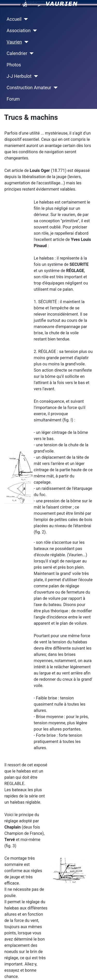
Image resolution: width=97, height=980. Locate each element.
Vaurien (14, 42)
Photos (14, 65)
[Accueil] (25, 19)
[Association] (34, 31)
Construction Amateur (29, 88)
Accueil (14, 19)
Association (19, 31)
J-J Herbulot (19, 76)
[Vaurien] (25, 42)
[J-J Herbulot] (35, 76)
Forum (13, 99)
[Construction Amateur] (54, 88)
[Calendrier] (30, 53)
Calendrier (17, 53)
